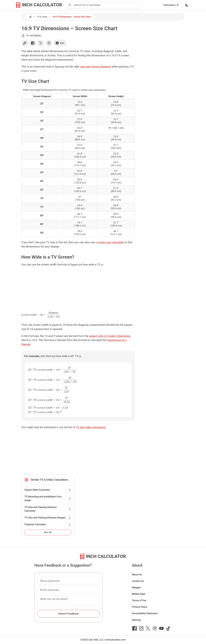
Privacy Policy (139, 607)
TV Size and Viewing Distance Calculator (48, 509)
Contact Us (138, 581)
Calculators (171, 5)
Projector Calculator (48, 524)
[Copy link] (25, 43)
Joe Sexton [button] (35, 35)
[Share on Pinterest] (49, 43)
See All (48, 532)
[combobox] (107, 5)
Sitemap (136, 620)
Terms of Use (139, 600)
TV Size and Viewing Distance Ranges (48, 518)
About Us (137, 575)
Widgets (136, 588)
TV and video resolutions (91, 427)
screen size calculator (111, 242)
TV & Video (42, 17)
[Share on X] (41, 43)
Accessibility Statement (145, 613)
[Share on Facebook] (33, 43)
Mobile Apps (139, 594)
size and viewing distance (96, 67)
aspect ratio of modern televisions (110, 336)
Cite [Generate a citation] (60, 43)
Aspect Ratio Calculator (48, 490)
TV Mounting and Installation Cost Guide (48, 498)
